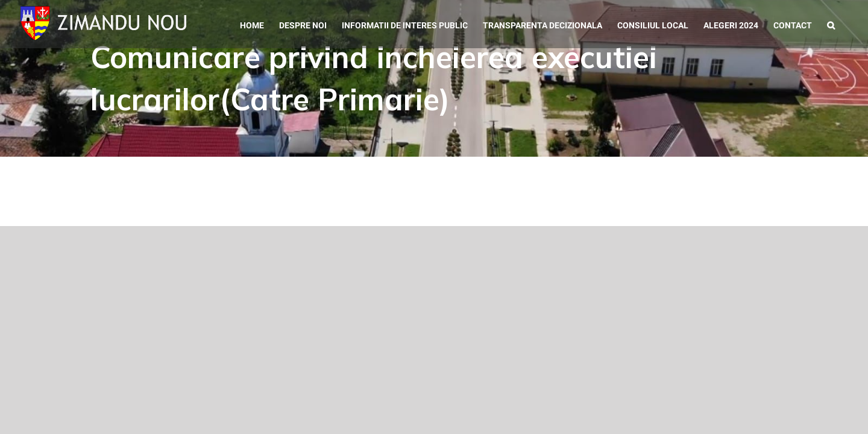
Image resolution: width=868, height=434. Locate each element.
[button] (846, 24)
